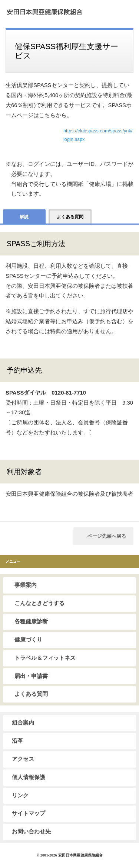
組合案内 (23, 723)
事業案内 (26, 585)
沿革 (17, 741)
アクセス (23, 759)
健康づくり (28, 640)
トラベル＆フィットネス (45, 658)
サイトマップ (29, 813)
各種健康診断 (31, 621)
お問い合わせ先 (31, 832)
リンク (20, 795)
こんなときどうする (39, 603)
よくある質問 (31, 694)
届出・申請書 (31, 676)
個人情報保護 (29, 777)
